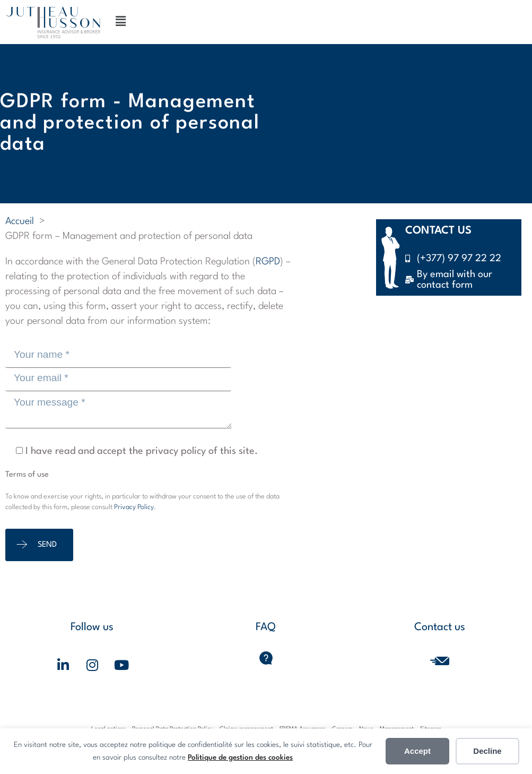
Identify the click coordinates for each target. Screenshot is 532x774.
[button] (121, 22)
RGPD (268, 262)
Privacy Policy (134, 507)
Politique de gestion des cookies (240, 758)
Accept (417, 751)
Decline (487, 751)
